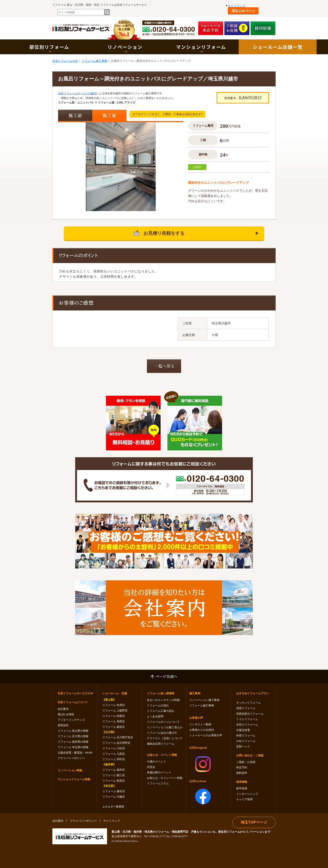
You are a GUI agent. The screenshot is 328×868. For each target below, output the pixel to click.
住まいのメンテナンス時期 (163, 700)
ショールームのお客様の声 (206, 735)
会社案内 (63, 709)
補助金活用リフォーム (161, 744)
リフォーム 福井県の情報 (73, 742)
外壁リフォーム (246, 736)
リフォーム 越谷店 (114, 791)
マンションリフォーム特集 (74, 779)
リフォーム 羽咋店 (114, 759)
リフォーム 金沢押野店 (116, 743)
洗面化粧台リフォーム (250, 714)
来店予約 (242, 767)
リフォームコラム (158, 783)
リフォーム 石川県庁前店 (118, 737)
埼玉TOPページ (243, 11)
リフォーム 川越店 (114, 797)
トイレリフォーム (247, 719)
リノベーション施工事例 (204, 700)
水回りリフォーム (247, 725)
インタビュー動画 (200, 724)
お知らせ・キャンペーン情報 (165, 778)
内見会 (151, 767)
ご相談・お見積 (246, 762)
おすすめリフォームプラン (253, 693)
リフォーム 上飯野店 (115, 710)
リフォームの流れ (158, 705)
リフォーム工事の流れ (161, 711)
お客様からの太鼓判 (202, 730)
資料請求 (63, 725)
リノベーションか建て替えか (165, 727)
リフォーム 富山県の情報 (73, 731)
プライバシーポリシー (71, 758)
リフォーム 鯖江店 (114, 775)
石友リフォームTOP (65, 61)
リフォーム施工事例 (94, 61)
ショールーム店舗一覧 (278, 47)
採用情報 (242, 782)
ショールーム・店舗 (115, 693)
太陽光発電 (243, 730)
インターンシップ (247, 794)
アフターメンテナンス (71, 720)
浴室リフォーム (246, 708)
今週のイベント (156, 762)
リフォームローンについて (163, 722)
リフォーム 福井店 (114, 770)
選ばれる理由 (66, 714)
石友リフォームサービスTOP (75, 693)
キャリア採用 (244, 799)
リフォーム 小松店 (114, 748)
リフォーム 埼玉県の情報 (73, 747)
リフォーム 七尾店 (114, 754)
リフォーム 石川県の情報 (73, 736)
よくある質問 (155, 716)
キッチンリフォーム (249, 703)
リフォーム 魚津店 (114, 705)
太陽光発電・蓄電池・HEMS (75, 753)
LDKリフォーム (246, 741)
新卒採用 (242, 788)
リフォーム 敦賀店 (114, 781)
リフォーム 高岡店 (114, 721)
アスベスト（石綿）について (165, 738)
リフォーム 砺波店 (114, 727)
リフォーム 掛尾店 (114, 716)
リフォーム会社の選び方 (162, 733)
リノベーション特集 (70, 770)
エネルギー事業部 (113, 807)
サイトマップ (237, 6)
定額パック (243, 747)
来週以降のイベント (159, 772)
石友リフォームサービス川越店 (77, 93)
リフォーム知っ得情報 (161, 693)
